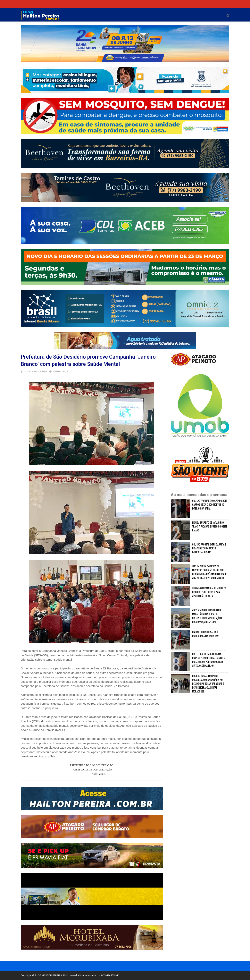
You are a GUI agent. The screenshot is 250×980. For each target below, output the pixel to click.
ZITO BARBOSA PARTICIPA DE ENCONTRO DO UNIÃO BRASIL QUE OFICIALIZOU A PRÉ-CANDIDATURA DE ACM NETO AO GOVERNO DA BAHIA (209, 572)
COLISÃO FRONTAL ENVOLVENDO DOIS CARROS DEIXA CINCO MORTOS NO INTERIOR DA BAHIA (210, 504)
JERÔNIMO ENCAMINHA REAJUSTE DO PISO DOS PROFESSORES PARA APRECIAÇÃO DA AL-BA (209, 592)
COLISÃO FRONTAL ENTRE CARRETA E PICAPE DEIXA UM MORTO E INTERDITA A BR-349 (209, 548)
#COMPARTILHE (110, 975)
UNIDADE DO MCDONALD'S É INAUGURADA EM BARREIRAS (206, 634)
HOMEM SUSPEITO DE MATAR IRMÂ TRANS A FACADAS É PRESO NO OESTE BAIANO (210, 526)
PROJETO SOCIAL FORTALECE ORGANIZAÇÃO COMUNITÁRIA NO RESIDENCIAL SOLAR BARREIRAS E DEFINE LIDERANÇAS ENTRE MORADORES (208, 683)
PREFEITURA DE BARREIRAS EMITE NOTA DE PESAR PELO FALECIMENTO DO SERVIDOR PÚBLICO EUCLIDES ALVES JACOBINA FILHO (209, 660)
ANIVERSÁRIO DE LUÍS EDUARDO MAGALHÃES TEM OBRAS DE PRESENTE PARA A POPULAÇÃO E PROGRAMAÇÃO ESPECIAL (207, 616)
